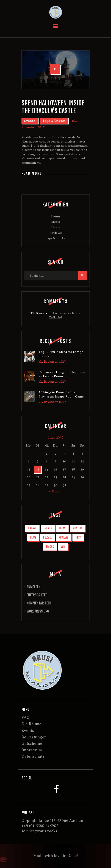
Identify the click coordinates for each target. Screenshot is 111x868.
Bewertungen (34, 737)
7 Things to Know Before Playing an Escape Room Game (61, 394)
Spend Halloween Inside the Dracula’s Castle (53, 107)
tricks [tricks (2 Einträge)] (50, 547)
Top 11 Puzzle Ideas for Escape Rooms (61, 354)
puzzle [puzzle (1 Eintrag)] (47, 537)
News (55, 227)
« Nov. (54, 491)
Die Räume (31, 724)
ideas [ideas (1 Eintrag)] (62, 528)
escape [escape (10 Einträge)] (32, 528)
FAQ (25, 718)
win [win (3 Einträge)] (63, 547)
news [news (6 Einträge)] (33, 537)
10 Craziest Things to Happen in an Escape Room (62, 374)
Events (30, 121)
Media (56, 222)
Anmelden (34, 587)
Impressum (32, 750)
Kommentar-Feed (39, 603)
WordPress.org (38, 611)
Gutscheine (32, 744)
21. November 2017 (52, 362)
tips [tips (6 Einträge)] (78, 537)
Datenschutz (33, 756)
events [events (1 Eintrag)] (48, 528)
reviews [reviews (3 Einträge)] (64, 537)
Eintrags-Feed (37, 595)
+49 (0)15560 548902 (40, 826)
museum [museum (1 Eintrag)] (77, 528)
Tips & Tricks (54, 121)
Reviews (56, 233)
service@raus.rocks (39, 831)
